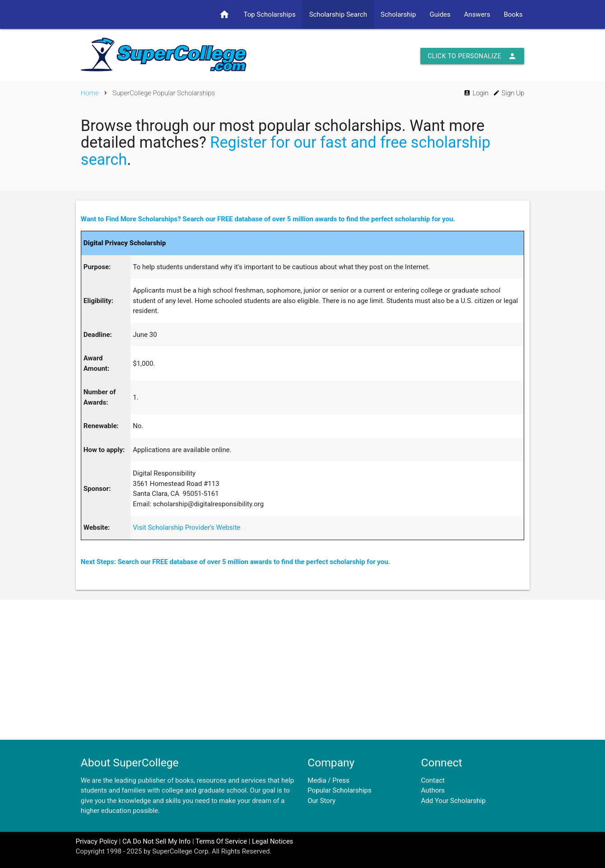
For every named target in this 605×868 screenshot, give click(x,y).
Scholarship (398, 14)
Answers (477, 14)
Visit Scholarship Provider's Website (186, 527)
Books (513, 14)
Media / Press (328, 780)
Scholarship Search (338, 14)
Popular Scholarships (340, 790)
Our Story (321, 801)
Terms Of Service (221, 841)
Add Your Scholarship (454, 801)
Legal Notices (272, 841)
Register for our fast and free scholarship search (286, 151)
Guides (440, 14)
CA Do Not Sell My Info (156, 841)
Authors (433, 790)
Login (476, 93)
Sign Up (509, 93)
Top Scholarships (269, 14)
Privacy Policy (97, 841)
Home (90, 93)
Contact (433, 780)
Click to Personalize (472, 56)
